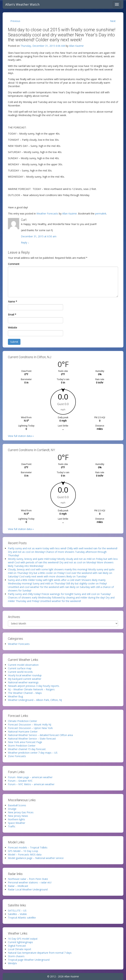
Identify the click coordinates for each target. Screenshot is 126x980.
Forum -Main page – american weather (30, 777)
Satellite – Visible (17, 914)
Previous (15, 21)
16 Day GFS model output (23, 939)
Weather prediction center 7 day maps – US (33, 753)
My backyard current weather (25, 679)
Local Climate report (20, 949)
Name (13, 302)
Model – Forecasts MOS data (25, 854)
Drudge (12, 809)
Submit (14, 342)
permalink (101, 214)
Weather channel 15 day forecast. (27, 749)
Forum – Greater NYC (20, 781)
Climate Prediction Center (22, 721)
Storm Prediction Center (22, 746)
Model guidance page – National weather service (36, 858)
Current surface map (20, 668)
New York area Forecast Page (25, 742)
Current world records (20, 672)
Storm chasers (16, 956)
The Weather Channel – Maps (25, 693)
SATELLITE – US (17, 911)
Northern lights (16, 819)
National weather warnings (23, 682)
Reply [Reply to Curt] (25, 242)
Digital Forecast (17, 946)
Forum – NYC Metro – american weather (31, 784)
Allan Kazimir (76, 46)
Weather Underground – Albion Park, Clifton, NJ (35, 700)
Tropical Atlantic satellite (22, 918)
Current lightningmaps (20, 942)
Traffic (12, 826)
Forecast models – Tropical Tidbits (28, 847)
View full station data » (21, 436)
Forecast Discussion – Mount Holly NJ (30, 725)
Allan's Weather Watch (22, 4)
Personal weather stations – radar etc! (30, 882)
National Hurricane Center (23, 732)
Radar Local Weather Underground (28, 889)
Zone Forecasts (17, 756)
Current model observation (23, 665)
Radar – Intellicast (18, 886)
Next (113, 21)
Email (12, 315)
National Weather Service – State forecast (32, 739)
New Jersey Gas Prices (21, 812)
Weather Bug (15, 696)
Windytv (12, 963)
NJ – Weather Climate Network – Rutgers (31, 689)
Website (13, 328)
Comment (14, 264)
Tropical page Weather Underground (29, 960)
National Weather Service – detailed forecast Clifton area (40, 735)
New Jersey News (18, 816)
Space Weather (17, 823)
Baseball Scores (17, 805)
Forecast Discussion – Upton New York (30, 728)
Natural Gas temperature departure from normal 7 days (40, 953)
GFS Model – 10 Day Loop (23, 851)
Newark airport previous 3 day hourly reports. (34, 686)
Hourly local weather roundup (25, 675)
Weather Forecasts (47, 214)
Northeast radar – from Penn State (28, 879)
